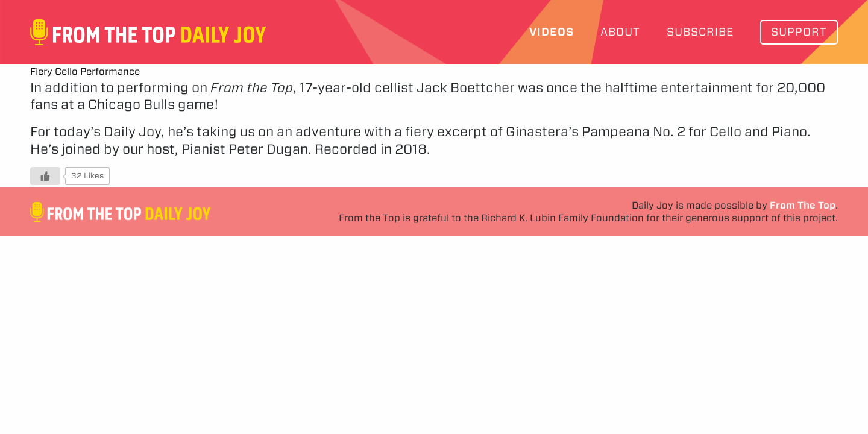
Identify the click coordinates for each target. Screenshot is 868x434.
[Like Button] (45, 176)
